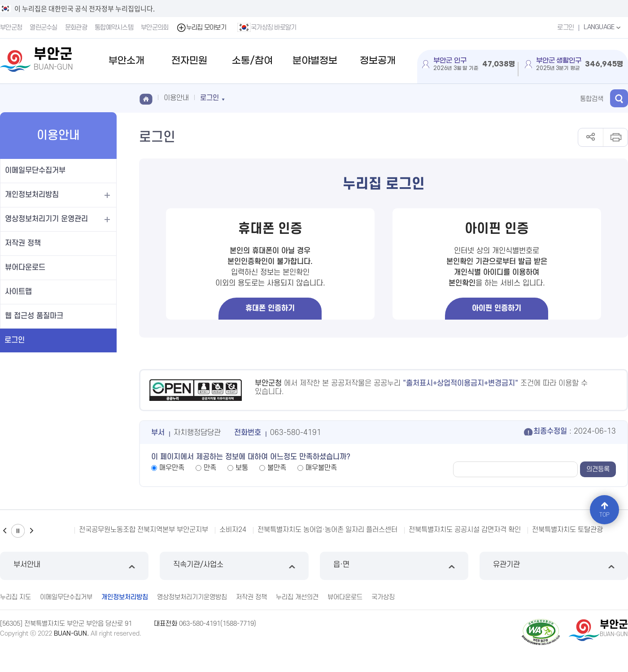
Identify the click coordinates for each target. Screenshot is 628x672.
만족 (210, 468)
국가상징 (383, 597)
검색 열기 (619, 98)
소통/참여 (252, 61)
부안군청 (11, 28)
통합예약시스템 (114, 28)
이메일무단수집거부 (35, 171)
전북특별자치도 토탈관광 (567, 530)
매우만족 (172, 468)
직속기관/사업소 (234, 566)
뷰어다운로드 (25, 268)
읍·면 (394, 566)
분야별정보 (315, 61)
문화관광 (76, 28)
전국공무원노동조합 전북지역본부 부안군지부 (144, 530)
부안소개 (126, 61)
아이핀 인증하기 (497, 308)
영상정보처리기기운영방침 (192, 597)
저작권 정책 (23, 243)
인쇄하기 (615, 137)
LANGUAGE (603, 27)
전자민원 (189, 61)
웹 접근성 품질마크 (34, 316)
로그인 (565, 28)
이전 (4, 531)
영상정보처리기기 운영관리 (46, 219)
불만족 (277, 468)
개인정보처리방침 (32, 195)
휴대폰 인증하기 (270, 308)
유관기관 (554, 566)
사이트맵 (18, 292)
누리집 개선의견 (297, 597)
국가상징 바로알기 (267, 27)
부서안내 (74, 566)
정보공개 (378, 61)
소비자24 (233, 530)
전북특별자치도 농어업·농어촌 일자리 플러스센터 (327, 530)
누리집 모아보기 (201, 28)
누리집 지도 (15, 597)
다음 (31, 531)
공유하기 (591, 137)
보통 (242, 468)
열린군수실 (44, 28)
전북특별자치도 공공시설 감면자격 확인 (465, 530)
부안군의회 (155, 28)
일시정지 (18, 531)
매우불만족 (321, 468)
